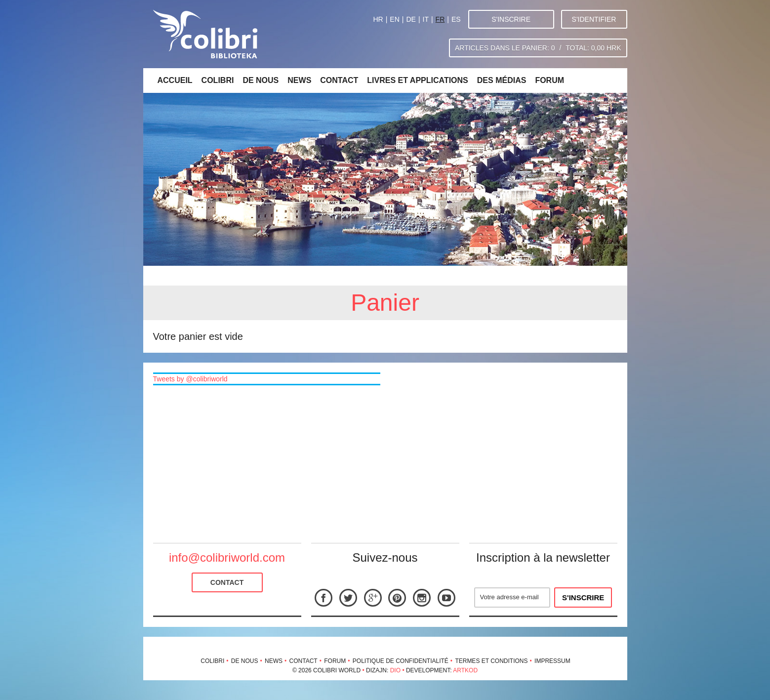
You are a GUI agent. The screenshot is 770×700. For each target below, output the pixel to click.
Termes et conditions (491, 661)
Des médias (502, 80)
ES (456, 19)
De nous (261, 80)
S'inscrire (511, 19)
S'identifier (594, 19)
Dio (395, 670)
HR (378, 19)
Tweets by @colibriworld (190, 379)
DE (411, 19)
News (299, 80)
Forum (549, 80)
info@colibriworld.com (227, 557)
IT (426, 19)
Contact (339, 80)
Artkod (465, 670)
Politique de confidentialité (401, 661)
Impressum (552, 661)
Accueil (175, 80)
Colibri (218, 80)
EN (394, 19)
